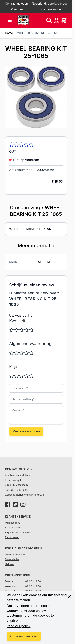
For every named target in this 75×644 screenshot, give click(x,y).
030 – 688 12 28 (19, 490)
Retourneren (12, 537)
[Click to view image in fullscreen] (36, 97)
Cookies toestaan (24, 636)
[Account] (56, 20)
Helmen (9, 564)
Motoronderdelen (15, 554)
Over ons (17, 9)
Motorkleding (13, 559)
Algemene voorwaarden (19, 532)
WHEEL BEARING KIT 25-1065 (37, 33)
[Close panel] (69, 597)
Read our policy (18, 626)
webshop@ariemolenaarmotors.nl (24, 495)
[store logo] (23, 20)
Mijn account (12, 523)
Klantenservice (51, 9)
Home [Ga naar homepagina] (9, 33)
